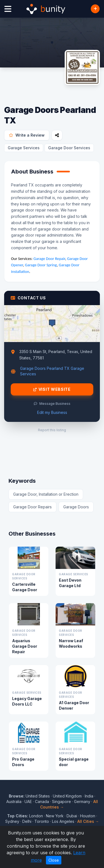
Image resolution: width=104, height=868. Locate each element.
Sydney (12, 821)
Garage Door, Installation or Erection (46, 494)
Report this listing (52, 430)
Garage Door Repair (49, 259)
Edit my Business (52, 412)
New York (55, 816)
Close (54, 860)
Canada (42, 801)
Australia (14, 801)
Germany (82, 801)
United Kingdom (67, 796)
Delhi (27, 821)
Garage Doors (76, 507)
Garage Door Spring (41, 265)
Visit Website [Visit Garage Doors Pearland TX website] (52, 389)
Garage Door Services (69, 148)
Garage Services (24, 148)
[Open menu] (8, 9)
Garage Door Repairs (32, 507)
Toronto (42, 821)
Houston (88, 816)
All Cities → (88, 821)
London (36, 816)
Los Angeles (63, 821)
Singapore (61, 801)
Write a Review (27, 135)
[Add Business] (95, 9)
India (89, 796)
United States (38, 796)
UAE (28, 801)
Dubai (72, 816)
